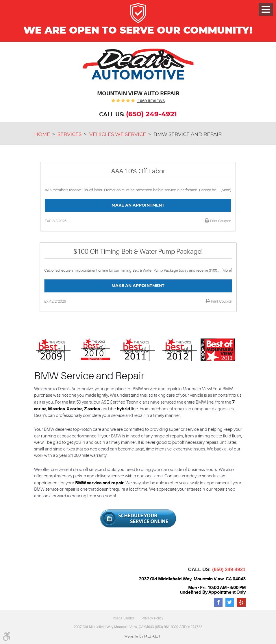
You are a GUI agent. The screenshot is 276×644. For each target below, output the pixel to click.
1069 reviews (151, 101)
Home (42, 135)
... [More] (224, 190)
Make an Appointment (138, 205)
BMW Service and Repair (188, 135)
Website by (142, 636)
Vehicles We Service (118, 135)
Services (70, 135)
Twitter (230, 602)
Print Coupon (220, 221)
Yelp (241, 602)
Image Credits (124, 618)
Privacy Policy (152, 618)
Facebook (218, 602)
